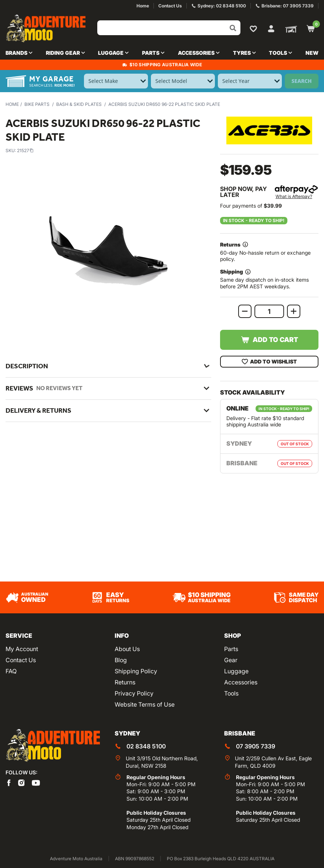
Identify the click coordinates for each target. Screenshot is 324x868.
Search (302, 81)
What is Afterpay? (294, 196)
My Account (22, 649)
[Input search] (169, 28)
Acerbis (60, 477)
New (312, 53)
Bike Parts (37, 104)
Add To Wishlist (269, 362)
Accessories (241, 682)
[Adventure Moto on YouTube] (36, 782)
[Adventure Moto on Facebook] (9, 782)
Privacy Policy (134, 693)
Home (12, 104)
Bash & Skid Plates (79, 104)
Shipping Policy (136, 671)
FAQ (11, 671)
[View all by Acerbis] (269, 130)
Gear (231, 660)
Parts (231, 649)
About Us (127, 649)
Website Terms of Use (145, 704)
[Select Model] (183, 81)
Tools (231, 693)
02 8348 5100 (146, 746)
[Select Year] (250, 81)
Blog (121, 660)
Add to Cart (269, 340)
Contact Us (21, 660)
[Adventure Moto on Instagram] (21, 782)
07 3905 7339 (256, 746)
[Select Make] (116, 81)
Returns (125, 682)
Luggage (236, 671)
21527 (25, 150)
